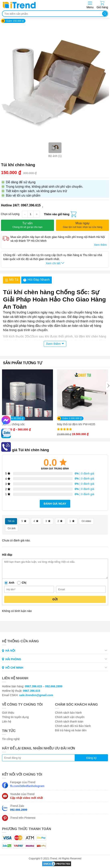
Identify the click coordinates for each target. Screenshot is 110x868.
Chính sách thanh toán (69, 721)
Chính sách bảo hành (68, 713)
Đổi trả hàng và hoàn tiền (71, 730)
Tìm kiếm (105, 14)
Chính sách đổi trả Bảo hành (73, 726)
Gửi (55, 599)
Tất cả (11, 521)
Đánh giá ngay (55, 504)
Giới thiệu (8, 713)
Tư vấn (27, 225)
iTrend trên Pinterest (23, 818)
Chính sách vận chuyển (70, 717)
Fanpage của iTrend (27, 784)
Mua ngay (82, 225)
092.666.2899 (54, 686)
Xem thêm (100, 245)
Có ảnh (12, 528)
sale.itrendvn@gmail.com (36, 695)
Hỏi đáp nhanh (37, 280)
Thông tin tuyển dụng (15, 717)
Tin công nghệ (11, 739)
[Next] (108, 386)
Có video (86, 521)
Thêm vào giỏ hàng (57, 214)
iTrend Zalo (19, 808)
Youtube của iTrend (26, 796)
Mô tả (12, 280)
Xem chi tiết (55, 263)
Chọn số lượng (10, 214)
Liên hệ (7, 721)
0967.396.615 (34, 686)
